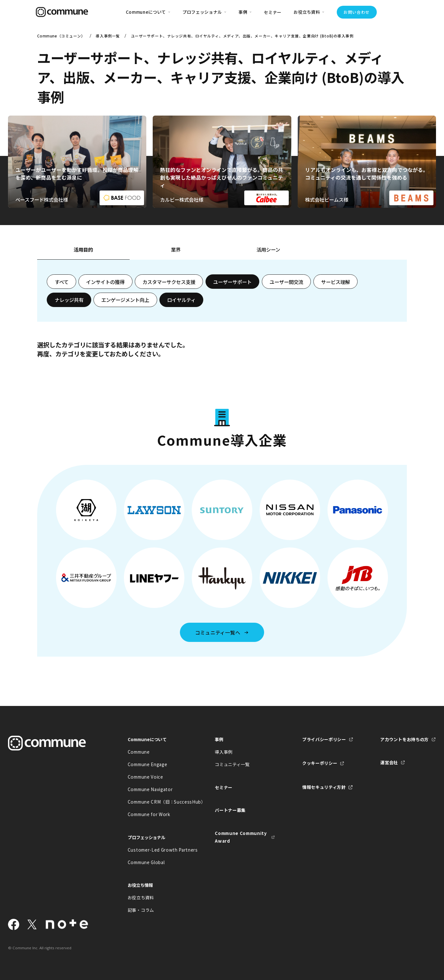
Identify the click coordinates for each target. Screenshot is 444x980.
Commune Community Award (241, 837)
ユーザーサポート (232, 282)
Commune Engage (147, 764)
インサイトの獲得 (105, 282)
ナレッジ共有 (69, 300)
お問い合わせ (357, 12)
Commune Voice (145, 777)
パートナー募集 (230, 810)
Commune (139, 752)
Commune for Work (149, 814)
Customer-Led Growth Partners (158, 850)
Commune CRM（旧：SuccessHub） (158, 802)
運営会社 (389, 762)
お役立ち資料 (141, 897)
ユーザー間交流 (286, 282)
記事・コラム (141, 910)
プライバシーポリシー (324, 739)
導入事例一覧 (108, 36)
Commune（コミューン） (61, 36)
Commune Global (146, 862)
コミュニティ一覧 (232, 764)
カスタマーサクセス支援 (169, 282)
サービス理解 (335, 282)
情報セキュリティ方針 (324, 787)
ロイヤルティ (181, 300)
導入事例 (224, 752)
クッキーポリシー (320, 763)
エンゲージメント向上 (125, 300)
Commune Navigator (150, 789)
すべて (62, 282)
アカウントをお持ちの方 (404, 739)
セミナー (273, 12)
